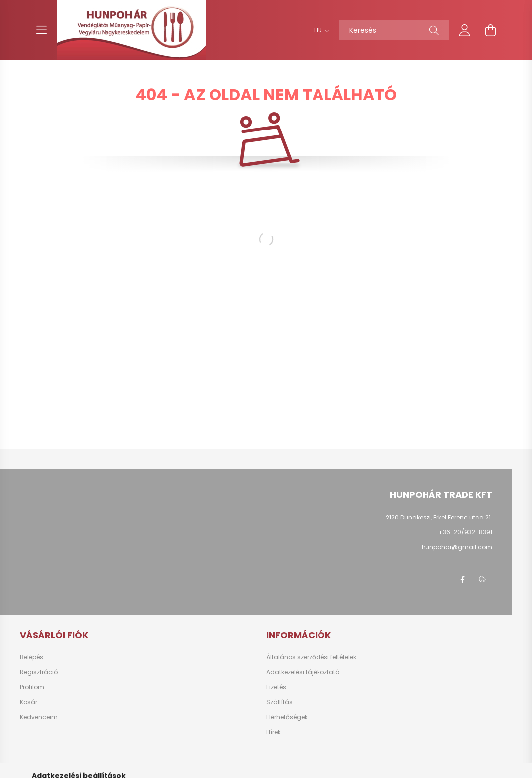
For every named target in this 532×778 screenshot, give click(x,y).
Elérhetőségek (287, 717)
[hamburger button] (42, 30)
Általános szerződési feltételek (311, 657)
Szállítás (279, 702)
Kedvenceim (39, 717)
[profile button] (465, 30)
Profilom (32, 687)
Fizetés (276, 687)
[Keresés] (394, 30)
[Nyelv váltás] (319, 30)
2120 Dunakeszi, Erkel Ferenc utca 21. (439, 517)
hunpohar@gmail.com (457, 547)
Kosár (29, 702)
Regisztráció (39, 672)
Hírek (273, 732)
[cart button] (491, 30)
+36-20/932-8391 (465, 532)
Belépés (32, 657)
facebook (462, 580)
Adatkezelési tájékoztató (303, 672)
